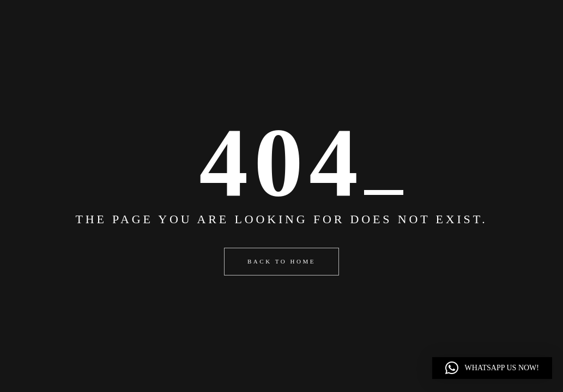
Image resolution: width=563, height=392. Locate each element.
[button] (492, 368)
